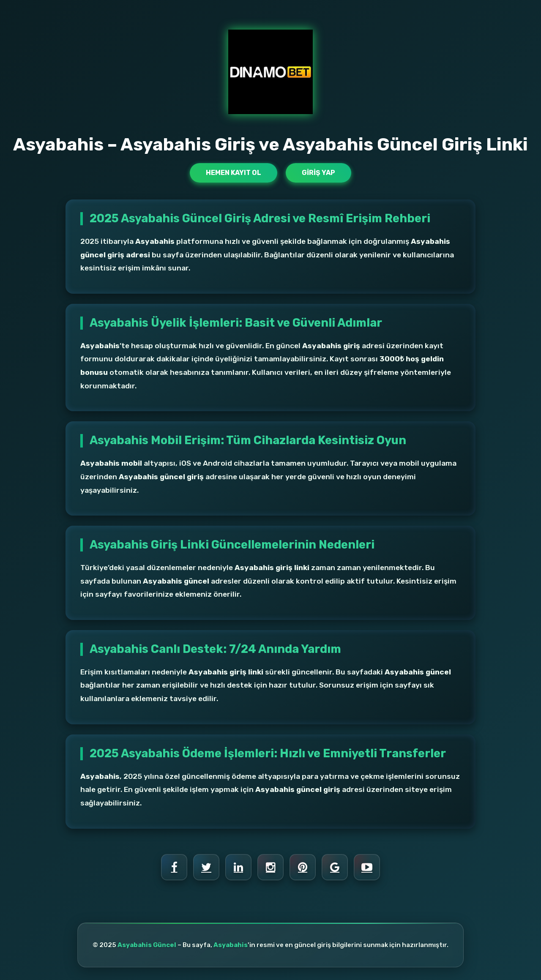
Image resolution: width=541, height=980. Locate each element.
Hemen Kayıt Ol (234, 173)
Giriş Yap (318, 173)
